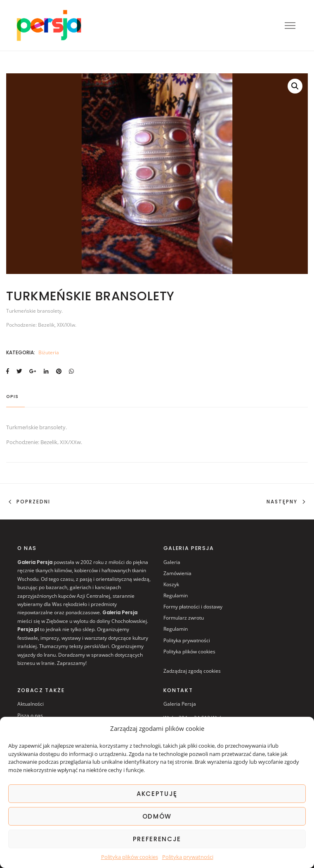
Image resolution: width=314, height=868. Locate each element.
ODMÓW (157, 816)
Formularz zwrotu (184, 618)
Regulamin (176, 595)
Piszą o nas (30, 715)
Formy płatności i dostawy (193, 607)
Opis (12, 397)
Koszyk (171, 584)
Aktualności (31, 704)
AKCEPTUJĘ (157, 794)
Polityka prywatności (188, 857)
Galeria (172, 562)
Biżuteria (49, 352)
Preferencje (157, 839)
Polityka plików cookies (130, 857)
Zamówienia (177, 573)
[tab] (15, 399)
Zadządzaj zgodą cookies (192, 671)
